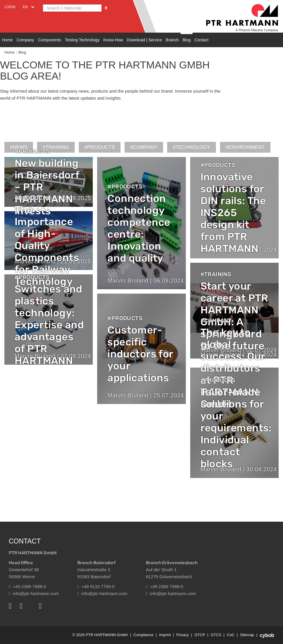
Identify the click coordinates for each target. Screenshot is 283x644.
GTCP (200, 635)
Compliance (143, 635)
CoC (231, 635)
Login (10, 7)
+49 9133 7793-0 (96, 586)
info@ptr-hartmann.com (34, 593)
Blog (186, 40)
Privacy (182, 635)
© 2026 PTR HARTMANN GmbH (100, 635)
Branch (172, 40)
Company (25, 40)
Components (49, 40)
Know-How (113, 40)
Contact (201, 40)
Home (7, 40)
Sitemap (247, 635)
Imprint (165, 635)
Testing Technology (82, 40)
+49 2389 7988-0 (27, 586)
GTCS (216, 635)
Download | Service (144, 40)
